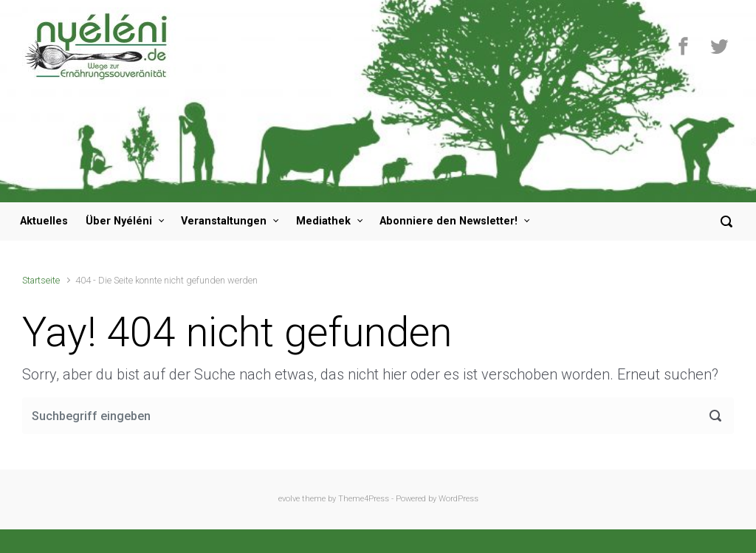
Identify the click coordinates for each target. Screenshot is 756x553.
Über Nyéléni (119, 221)
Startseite (41, 280)
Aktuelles (44, 221)
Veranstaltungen (224, 221)
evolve (289, 499)
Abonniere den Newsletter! (449, 221)
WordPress (458, 499)
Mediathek (323, 221)
